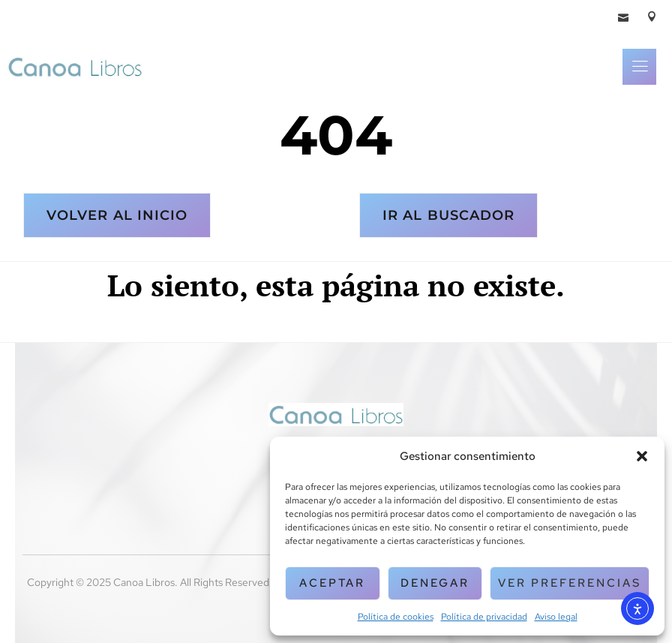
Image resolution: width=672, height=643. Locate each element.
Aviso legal (556, 617)
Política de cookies (396, 617)
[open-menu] (639, 67)
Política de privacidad (484, 617)
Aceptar (332, 583)
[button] (642, 456)
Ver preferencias (570, 583)
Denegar (435, 583)
